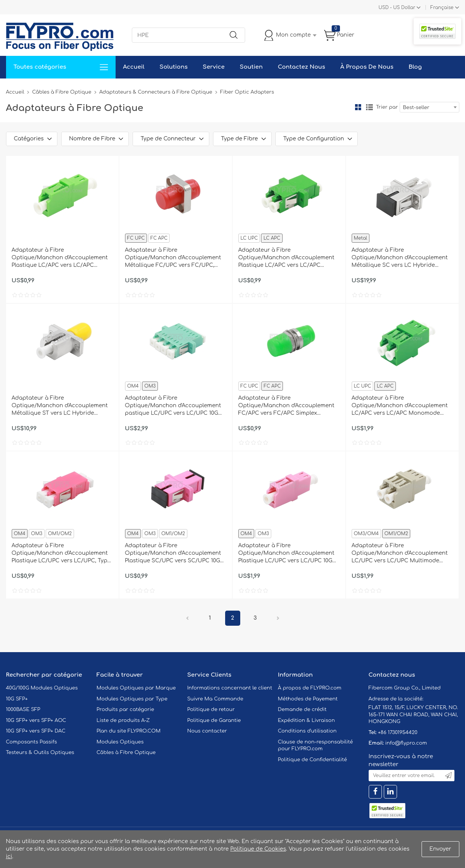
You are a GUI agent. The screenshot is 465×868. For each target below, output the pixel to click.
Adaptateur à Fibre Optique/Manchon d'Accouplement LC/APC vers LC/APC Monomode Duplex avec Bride (400, 406)
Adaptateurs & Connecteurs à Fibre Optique (156, 92)
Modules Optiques (120, 742)
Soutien (251, 67)
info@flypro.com (406, 743)
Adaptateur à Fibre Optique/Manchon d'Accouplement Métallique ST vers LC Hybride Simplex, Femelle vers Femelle (60, 406)
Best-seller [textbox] (416, 108)
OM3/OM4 (366, 534)
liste (369, 107)
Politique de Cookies (258, 849)
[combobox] (429, 107)
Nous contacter (207, 731)
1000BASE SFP (23, 709)
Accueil (134, 67)
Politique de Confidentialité (313, 760)
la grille (358, 107)
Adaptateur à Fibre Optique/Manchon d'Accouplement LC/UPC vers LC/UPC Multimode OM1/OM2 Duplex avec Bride (400, 554)
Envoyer (440, 849)
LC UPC (249, 238)
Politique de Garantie (214, 720)
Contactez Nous (301, 67)
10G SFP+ (17, 699)
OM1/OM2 (60, 534)
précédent (187, 618)
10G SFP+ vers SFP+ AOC (36, 720)
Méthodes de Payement (308, 699)
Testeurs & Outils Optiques (40, 753)
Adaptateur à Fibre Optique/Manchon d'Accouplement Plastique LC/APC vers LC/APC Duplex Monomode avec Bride (287, 258)
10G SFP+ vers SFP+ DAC (36, 731)
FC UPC (136, 238)
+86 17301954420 (397, 733)
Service (214, 67)
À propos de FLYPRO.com (310, 688)
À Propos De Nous (367, 67)
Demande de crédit (302, 709)
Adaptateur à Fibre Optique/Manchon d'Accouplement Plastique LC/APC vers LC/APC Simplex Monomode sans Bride (60, 258)
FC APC (159, 238)
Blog (415, 67)
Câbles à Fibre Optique (62, 92)
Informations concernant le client (230, 688)
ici (9, 856)
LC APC (272, 238)
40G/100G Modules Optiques (42, 688)
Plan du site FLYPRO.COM (129, 731)
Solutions (173, 67)
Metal (361, 238)
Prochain (278, 618)
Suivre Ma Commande (216, 699)
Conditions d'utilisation (307, 731)
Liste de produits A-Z (123, 720)
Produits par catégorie (126, 709)
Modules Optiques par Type (132, 699)
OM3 (150, 386)
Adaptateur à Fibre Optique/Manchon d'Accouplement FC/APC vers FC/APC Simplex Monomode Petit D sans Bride (287, 406)
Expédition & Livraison (307, 720)
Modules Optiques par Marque (136, 688)
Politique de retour (211, 709)
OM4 (133, 386)
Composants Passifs (32, 742)
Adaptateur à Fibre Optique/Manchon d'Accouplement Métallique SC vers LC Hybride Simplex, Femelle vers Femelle (400, 258)
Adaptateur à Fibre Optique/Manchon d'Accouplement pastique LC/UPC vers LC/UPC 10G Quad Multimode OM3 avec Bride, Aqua (173, 406)
